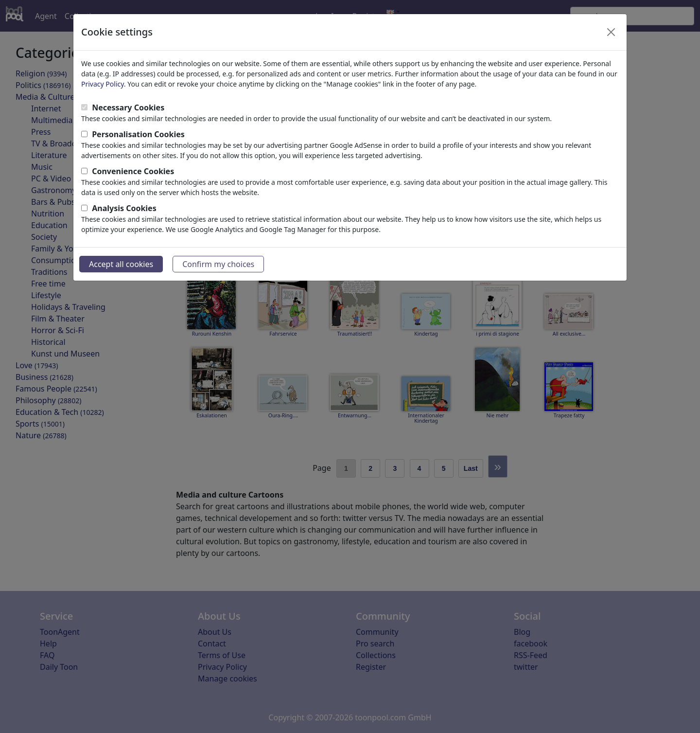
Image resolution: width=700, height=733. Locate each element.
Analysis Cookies (124, 208)
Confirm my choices (218, 264)
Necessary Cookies (128, 107)
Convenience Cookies (133, 171)
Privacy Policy (103, 84)
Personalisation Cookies (138, 134)
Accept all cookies (121, 264)
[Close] (611, 32)
